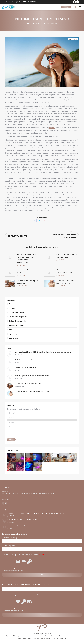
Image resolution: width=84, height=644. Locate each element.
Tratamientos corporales (18, 317)
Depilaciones (14, 338)
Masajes (12, 304)
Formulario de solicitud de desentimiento (36, 636)
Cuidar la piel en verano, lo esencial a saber (67, 256)
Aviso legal (6, 636)
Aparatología (14, 334)
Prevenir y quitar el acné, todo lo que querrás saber (68, 271)
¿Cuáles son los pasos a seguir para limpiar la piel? (66, 282)
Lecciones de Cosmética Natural (26, 271)
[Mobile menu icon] (80, 7)
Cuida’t (52, 128)
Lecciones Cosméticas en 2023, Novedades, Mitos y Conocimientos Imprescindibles (27, 258)
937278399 (9, 2)
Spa (11, 330)
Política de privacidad (56, 636)
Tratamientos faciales (17, 313)
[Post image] (10, 257)
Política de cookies (69, 636)
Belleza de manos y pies (18, 321)
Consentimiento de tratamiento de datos (56, 638)
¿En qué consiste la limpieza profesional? (28, 282)
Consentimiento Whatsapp (35, 638)
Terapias (12, 308)
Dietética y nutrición (16, 325)
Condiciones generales (17, 636)
